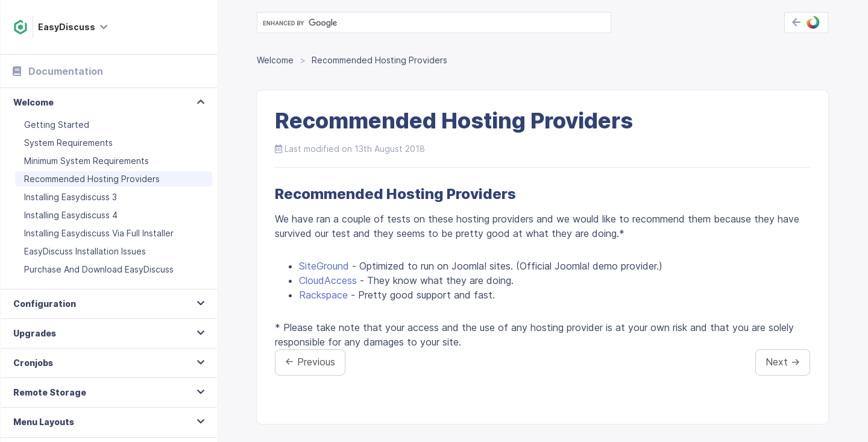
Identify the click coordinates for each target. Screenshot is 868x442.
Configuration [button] (45, 304)
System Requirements (68, 143)
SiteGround (324, 266)
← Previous (310, 362)
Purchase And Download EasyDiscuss (99, 269)
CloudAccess (328, 280)
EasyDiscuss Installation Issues (85, 251)
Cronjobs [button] (33, 363)
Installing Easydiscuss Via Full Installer (99, 233)
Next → (783, 362)
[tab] (109, 103)
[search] (433, 23)
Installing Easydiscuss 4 (71, 215)
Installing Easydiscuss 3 (71, 197)
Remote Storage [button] (50, 392)
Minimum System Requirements (86, 161)
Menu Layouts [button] (44, 422)
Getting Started (57, 125)
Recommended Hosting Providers (92, 179)
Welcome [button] (33, 102)
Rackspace (323, 295)
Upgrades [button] (35, 333)
